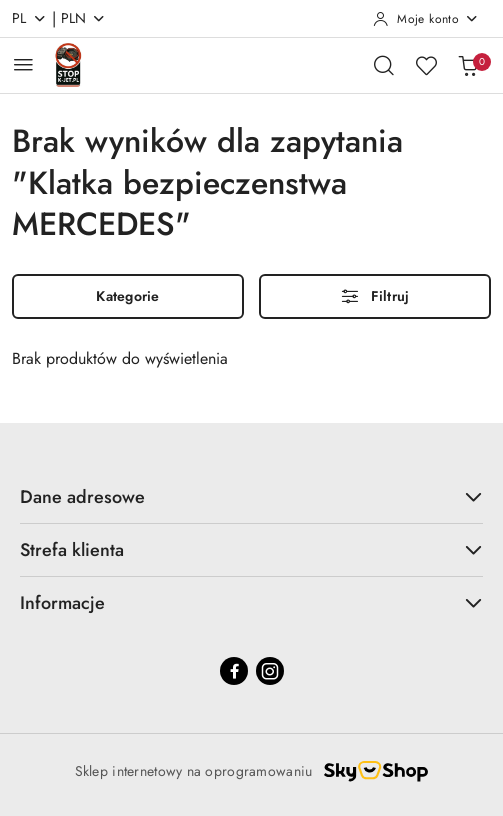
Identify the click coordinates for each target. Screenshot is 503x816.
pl (29, 18)
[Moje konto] (426, 19)
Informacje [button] (251, 603)
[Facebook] (234, 671)
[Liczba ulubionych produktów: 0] (426, 65)
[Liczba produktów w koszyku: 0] (468, 65)
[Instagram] (270, 671)
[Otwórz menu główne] (23, 64)
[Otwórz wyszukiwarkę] (384, 65)
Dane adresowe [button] (251, 497)
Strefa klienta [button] (251, 550)
